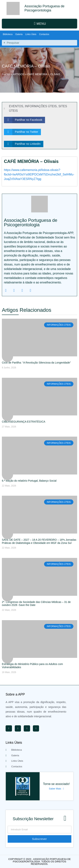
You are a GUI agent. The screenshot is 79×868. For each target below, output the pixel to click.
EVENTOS (16, 106)
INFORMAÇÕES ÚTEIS (41, 106)
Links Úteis (31, 34)
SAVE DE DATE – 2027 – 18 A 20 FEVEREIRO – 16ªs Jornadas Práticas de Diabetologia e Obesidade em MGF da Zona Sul (39, 541)
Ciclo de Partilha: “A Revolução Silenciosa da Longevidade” (36, 363)
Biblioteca (8, 34)
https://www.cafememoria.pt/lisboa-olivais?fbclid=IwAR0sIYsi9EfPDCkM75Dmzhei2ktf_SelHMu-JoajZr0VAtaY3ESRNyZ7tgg (39, 174)
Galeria (19, 34)
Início (6, 74)
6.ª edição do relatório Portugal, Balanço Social (29, 481)
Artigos (19, 74)
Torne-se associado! (56, 784)
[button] (39, 24)
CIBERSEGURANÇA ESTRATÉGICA (24, 422)
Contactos (44, 34)
